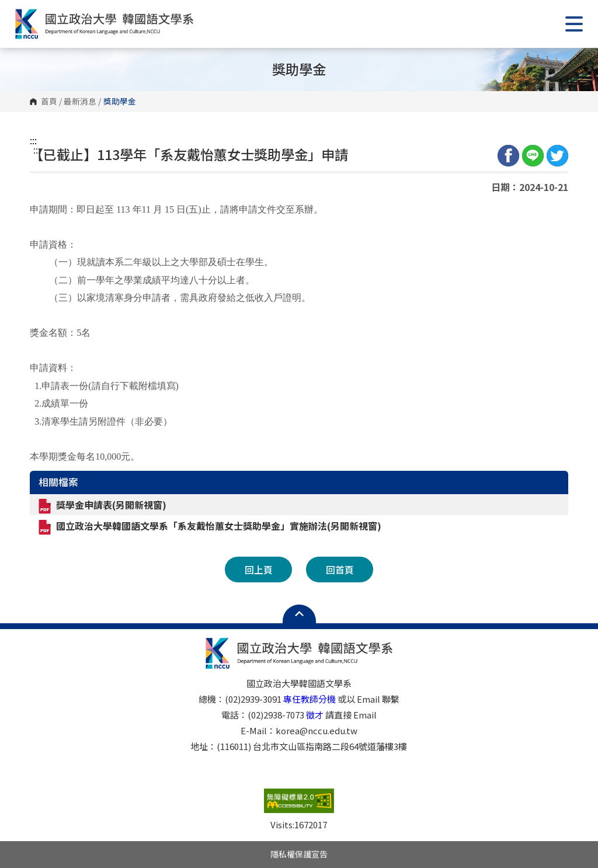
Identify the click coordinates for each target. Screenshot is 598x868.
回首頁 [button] (340, 570)
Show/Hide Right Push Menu (574, 24)
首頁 (49, 102)
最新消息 (80, 102)
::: (33, 140)
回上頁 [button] (259, 570)
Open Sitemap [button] (299, 614)
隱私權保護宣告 (299, 854)
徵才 (315, 715)
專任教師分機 (310, 699)
